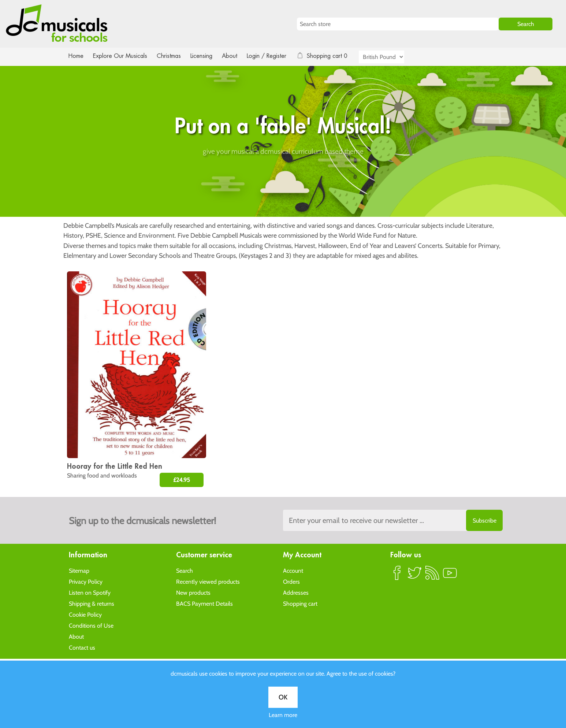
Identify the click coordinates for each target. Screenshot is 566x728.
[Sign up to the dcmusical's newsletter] (393, 520)
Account (293, 570)
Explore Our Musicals (121, 56)
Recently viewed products (208, 581)
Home (76, 56)
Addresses (296, 592)
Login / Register (274, 56)
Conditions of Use (91, 625)
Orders (291, 581)
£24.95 (182, 480)
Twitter (415, 576)
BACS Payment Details (204, 603)
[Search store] (398, 24)
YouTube (450, 576)
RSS (432, 576)
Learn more (283, 257)
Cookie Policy (85, 614)
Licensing (207, 56)
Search (185, 570)
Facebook (397, 576)
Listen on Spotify (90, 592)
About (236, 56)
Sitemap (79, 570)
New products (193, 592)
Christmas (172, 56)
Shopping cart (300, 603)
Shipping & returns (92, 603)
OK (283, 239)
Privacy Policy (86, 581)
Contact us (82, 647)
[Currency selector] (390, 57)
